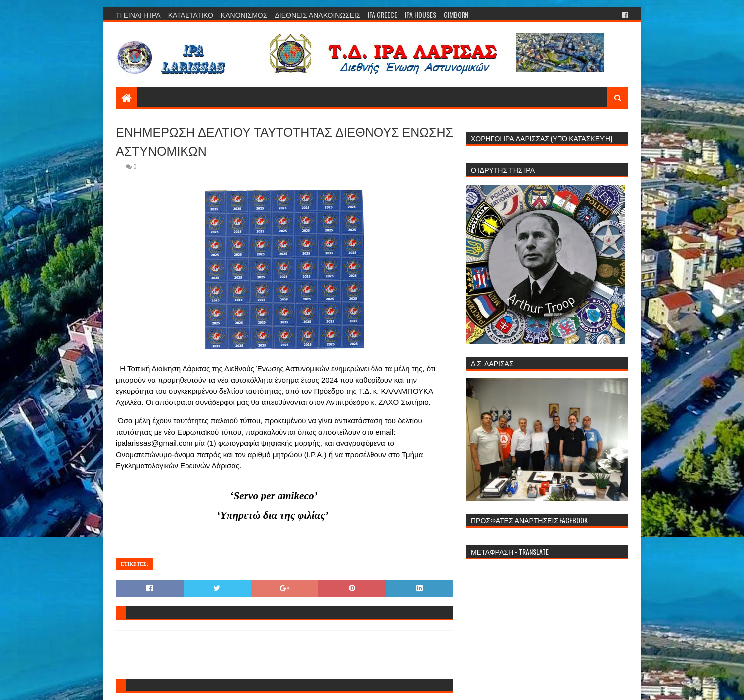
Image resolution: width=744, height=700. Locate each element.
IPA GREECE (382, 15)
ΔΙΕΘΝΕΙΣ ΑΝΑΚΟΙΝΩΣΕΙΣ (317, 15)
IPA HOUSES (420, 15)
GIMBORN (456, 15)
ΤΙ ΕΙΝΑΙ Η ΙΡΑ (138, 15)
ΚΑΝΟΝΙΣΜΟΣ (244, 15)
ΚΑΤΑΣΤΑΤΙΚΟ (191, 15)
